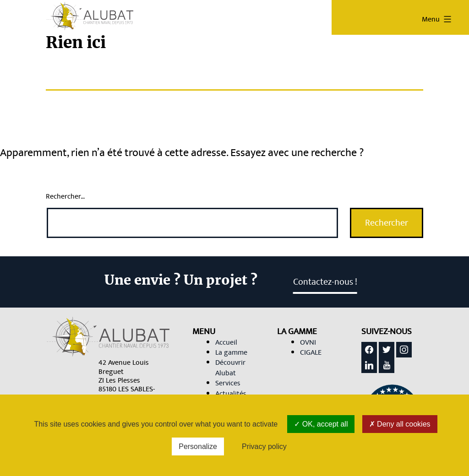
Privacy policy (264, 446)
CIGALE (311, 352)
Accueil (226, 342)
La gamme (231, 352)
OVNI (308, 342)
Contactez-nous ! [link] (325, 282)
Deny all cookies (400, 424)
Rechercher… (65, 196)
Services (228, 383)
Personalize (198, 446)
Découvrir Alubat (230, 368)
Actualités (231, 394)
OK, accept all (321, 424)
